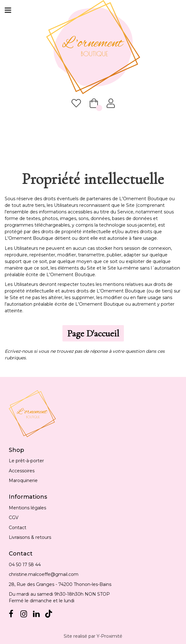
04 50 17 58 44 (25, 565)
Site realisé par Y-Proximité (93, 636)
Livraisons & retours (30, 537)
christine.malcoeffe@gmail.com (44, 574)
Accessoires (22, 471)
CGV (14, 518)
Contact (18, 528)
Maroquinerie (23, 480)
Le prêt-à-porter (26, 461)
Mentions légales (27, 508)
